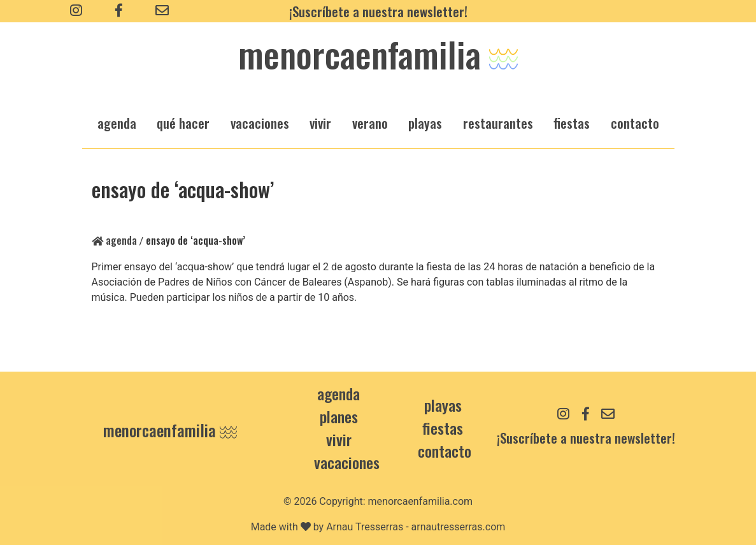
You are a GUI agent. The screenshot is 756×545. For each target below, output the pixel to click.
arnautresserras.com (459, 527)
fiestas (572, 123)
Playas (443, 405)
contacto (445, 451)
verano (370, 123)
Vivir (339, 439)
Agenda (114, 240)
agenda (117, 123)
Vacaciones (347, 462)
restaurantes (498, 123)
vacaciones (260, 123)
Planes (339, 416)
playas (425, 123)
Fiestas (443, 428)
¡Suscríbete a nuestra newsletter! (378, 11)
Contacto (635, 123)
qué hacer (183, 123)
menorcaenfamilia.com (421, 501)
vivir (320, 123)
